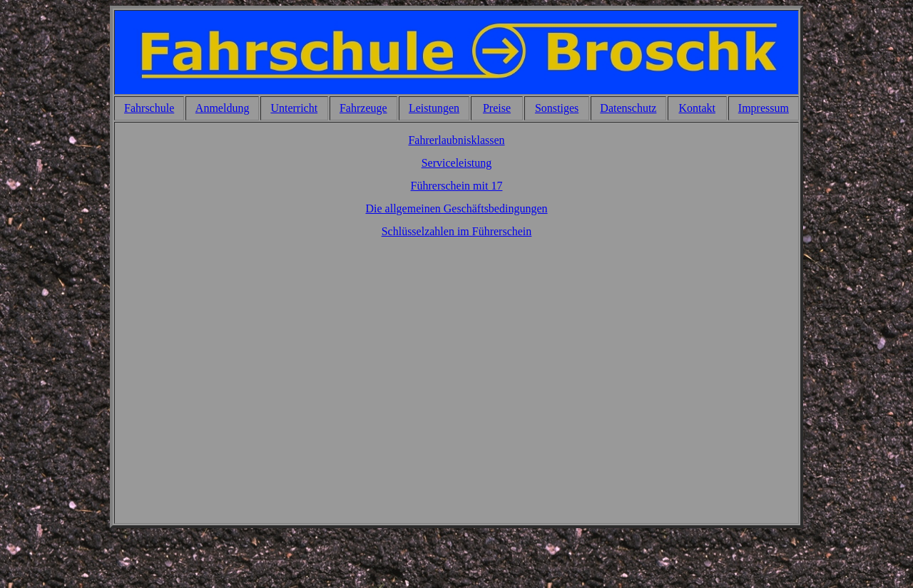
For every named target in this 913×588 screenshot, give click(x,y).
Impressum (764, 108)
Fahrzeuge (363, 108)
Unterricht (294, 108)
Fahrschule (149, 108)
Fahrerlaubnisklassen (456, 140)
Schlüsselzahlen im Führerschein (457, 231)
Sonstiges (557, 108)
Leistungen (434, 108)
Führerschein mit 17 (457, 186)
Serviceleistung (457, 163)
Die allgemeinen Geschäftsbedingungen (456, 208)
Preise (497, 108)
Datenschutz (628, 108)
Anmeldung (223, 108)
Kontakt (697, 108)
